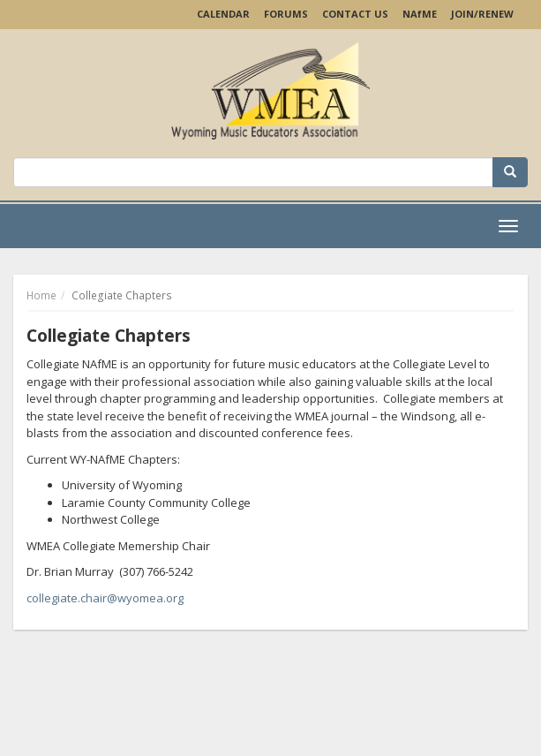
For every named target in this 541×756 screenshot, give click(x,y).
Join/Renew (482, 14)
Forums (286, 14)
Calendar (223, 14)
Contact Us (355, 14)
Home (41, 295)
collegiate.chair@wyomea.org (105, 598)
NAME (420, 14)
